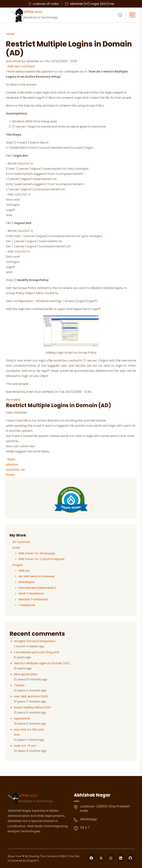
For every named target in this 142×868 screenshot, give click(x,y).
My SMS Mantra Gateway (37, 576)
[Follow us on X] (101, 858)
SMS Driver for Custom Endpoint (42, 559)
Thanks (19, 685)
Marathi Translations (33, 599)
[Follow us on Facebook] (91, 858)
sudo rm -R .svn (25, 746)
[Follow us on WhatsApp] (111, 858)
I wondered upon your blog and (36, 652)
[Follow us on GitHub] (130, 858)
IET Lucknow (21, 542)
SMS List (24, 571)
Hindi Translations (31, 593)
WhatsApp (89, 819)
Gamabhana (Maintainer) (37, 588)
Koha (16, 548)
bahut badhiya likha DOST (33, 707)
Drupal (17, 565)
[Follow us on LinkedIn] (121, 858)
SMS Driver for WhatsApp (37, 553)
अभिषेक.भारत (28, 796)
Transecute (27, 605)
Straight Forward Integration (35, 641)
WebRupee (26, 582)
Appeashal (22, 718)
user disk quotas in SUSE (31, 696)
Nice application (26, 674)
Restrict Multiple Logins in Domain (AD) (42, 663)
